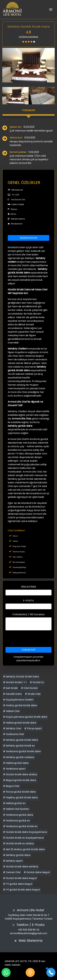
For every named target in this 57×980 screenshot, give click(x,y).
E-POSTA (28, 601)
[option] (28, 65)
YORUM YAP (28, 650)
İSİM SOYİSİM (28, 587)
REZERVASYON (28, 238)
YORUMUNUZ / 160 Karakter (29, 614)
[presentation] (29, 639)
